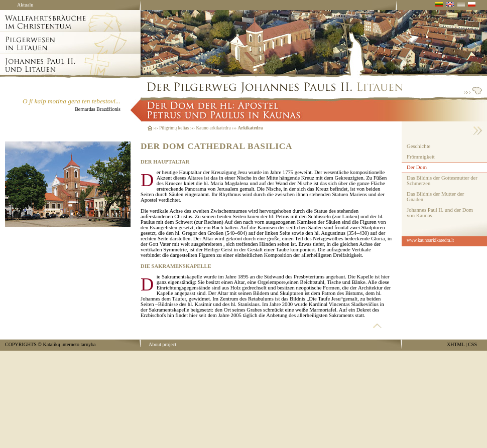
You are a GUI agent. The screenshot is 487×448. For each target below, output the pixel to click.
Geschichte (418, 146)
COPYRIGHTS (21, 344)
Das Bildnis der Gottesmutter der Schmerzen (442, 181)
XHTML (456, 344)
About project (162, 344)
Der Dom (417, 167)
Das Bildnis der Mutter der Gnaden (435, 197)
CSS (472, 344)
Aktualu (25, 5)
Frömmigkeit (421, 157)
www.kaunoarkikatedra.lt (430, 240)
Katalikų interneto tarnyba (69, 344)
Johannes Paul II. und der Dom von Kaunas (440, 213)
